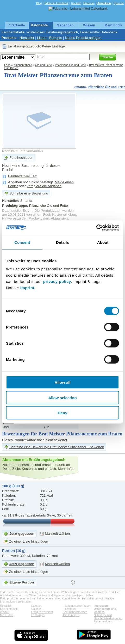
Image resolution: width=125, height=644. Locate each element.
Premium (89, 3)
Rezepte (56, 38)
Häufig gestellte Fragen (77, 606)
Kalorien (36, 606)
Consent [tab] (22, 242)
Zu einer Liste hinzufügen (29, 541)
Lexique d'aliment (42, 612)
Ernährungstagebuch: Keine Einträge (36, 46)
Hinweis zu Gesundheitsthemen (75, 610)
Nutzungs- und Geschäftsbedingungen (108, 617)
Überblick (6, 606)
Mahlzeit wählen (58, 534)
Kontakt (76, 3)
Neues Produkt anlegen (83, 38)
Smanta (80, 87)
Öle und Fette (44, 65)
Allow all (63, 382)
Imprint (27, 288)
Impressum (101, 606)
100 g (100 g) (13, 486)
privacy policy (57, 281)
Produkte (9, 38)
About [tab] (103, 242)
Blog (39, 3)
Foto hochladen (21, 158)
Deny (63, 413)
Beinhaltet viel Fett (22, 176)
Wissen (89, 25)
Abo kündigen (71, 615)
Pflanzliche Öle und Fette (70, 65)
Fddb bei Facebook (56, 3)
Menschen (65, 25)
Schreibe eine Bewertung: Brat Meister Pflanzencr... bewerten (57, 447)
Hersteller (27, 38)
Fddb (7, 65)
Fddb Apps (38, 615)
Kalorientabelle (43, 25)
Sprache (119, 3)
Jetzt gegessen (22, 534)
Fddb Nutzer (53, 214)
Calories (36, 609)
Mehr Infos (66, 469)
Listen (42, 38)
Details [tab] (63, 242)
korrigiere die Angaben (44, 186)
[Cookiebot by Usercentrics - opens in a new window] (96, 228)
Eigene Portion (22, 582)
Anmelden (104, 3)
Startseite (17, 25)
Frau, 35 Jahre (59, 515)
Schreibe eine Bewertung (29, 193)
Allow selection (62, 397)
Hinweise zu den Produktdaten (26, 218)
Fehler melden (103, 621)
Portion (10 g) (14, 551)
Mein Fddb (113, 25)
